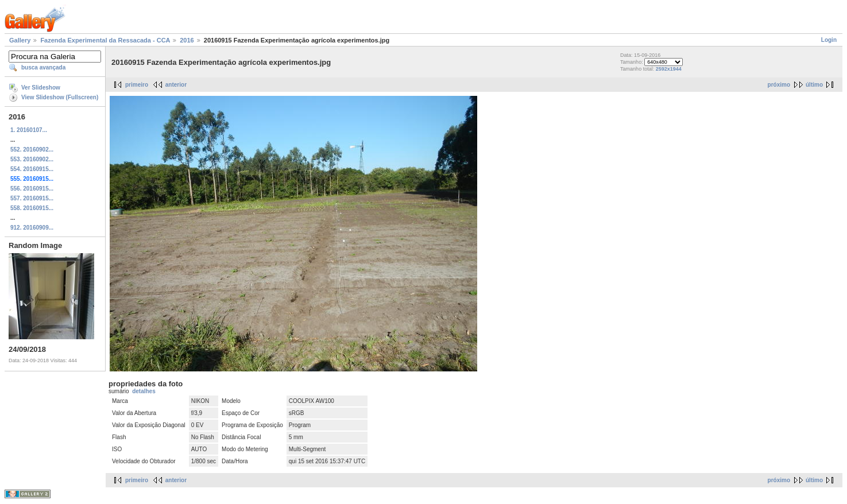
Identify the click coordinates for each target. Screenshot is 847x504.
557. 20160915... (32, 198)
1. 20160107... (29, 130)
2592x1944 (669, 69)
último (814, 85)
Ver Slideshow (41, 88)
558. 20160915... (32, 208)
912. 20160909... (32, 228)
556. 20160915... (32, 189)
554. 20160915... (32, 169)
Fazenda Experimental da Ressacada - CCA (105, 40)
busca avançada (43, 67)
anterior (176, 85)
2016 (187, 40)
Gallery (20, 40)
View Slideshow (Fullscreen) (60, 97)
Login (829, 40)
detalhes (144, 391)
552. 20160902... (32, 150)
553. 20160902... (32, 159)
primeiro (137, 85)
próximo (779, 85)
